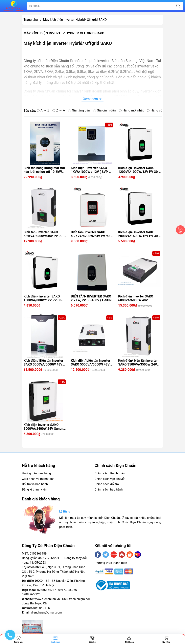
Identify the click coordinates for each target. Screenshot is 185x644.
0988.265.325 (31, 594)
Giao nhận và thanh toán (38, 479)
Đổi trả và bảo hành (35, 484)
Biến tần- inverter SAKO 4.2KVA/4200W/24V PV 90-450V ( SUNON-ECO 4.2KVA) (92, 234)
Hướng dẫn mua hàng (37, 473)
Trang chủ (31, 20)
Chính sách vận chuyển (110, 479)
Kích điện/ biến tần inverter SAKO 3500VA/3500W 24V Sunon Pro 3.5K (138, 362)
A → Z (43, 110)
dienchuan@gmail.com (47, 612)
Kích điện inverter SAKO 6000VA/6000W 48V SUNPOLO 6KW (136, 298)
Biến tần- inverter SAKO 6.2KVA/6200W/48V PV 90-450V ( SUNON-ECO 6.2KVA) (44, 234)
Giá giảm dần (105, 110)
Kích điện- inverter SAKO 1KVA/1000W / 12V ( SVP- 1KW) (90, 170)
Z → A (59, 110)
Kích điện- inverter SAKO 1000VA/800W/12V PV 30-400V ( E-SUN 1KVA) (43, 298)
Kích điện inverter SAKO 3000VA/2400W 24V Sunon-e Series (45, 427)
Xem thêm (92, 99)
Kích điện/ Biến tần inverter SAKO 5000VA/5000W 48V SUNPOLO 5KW (43, 362)
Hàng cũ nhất (158, 110)
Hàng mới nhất (131, 110)
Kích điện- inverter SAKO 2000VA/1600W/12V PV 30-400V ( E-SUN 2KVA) (139, 234)
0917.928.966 (68, 590)
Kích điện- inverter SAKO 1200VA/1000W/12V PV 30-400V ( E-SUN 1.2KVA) (139, 170)
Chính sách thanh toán (110, 473)
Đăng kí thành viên (34, 490)
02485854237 (47, 590)
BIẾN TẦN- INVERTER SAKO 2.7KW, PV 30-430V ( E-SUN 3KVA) (91, 298)
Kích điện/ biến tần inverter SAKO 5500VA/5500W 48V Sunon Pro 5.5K (90, 362)
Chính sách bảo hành (109, 490)
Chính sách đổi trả (107, 484)
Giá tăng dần (79, 110)
